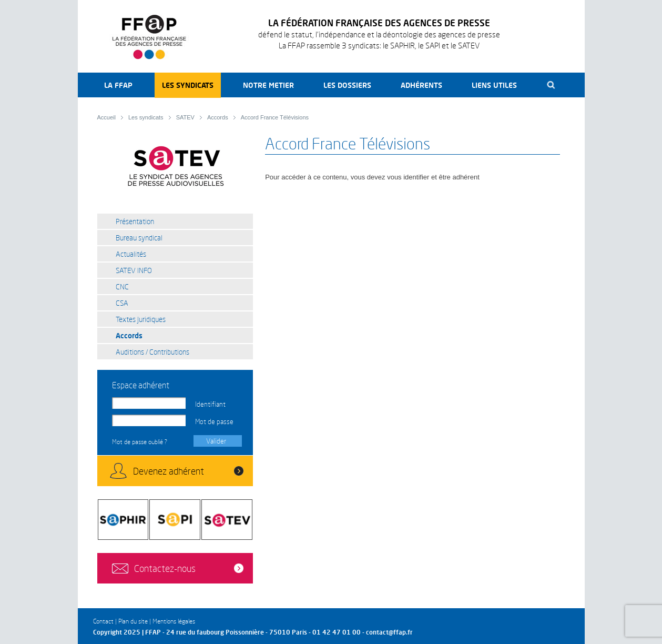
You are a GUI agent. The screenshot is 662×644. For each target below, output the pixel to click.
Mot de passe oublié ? (140, 442)
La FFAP (118, 85)
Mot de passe (214, 421)
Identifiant (210, 404)
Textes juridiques (141, 319)
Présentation (135, 221)
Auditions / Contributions (152, 352)
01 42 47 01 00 (337, 632)
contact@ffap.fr (389, 632)
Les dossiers (347, 85)
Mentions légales (174, 621)
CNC (122, 286)
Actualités (131, 254)
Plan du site (133, 621)
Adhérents (421, 85)
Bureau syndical (139, 238)
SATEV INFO (134, 270)
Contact (103, 621)
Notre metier (268, 85)
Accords (218, 117)
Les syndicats (188, 85)
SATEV (185, 117)
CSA (122, 303)
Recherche (551, 85)
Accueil (106, 117)
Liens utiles (494, 85)
